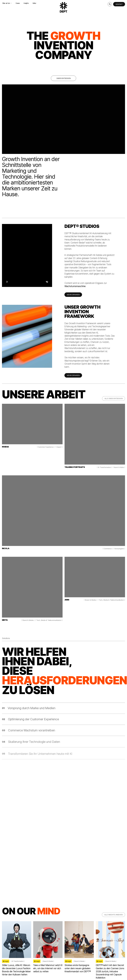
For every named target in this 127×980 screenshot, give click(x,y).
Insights (26, 3)
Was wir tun (7, 3)
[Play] (7, 282)
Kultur (34, 3)
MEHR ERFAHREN (73, 297)
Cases (18, 3)
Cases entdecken (63, 78)
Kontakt (119, 4)
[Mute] (47, 282)
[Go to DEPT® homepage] (64, 7)
